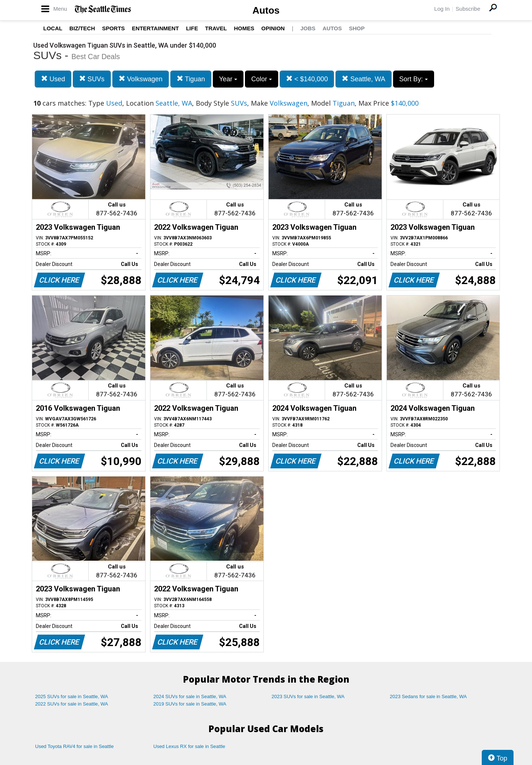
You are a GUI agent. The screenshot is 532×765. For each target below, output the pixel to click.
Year (228, 79)
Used (53, 79)
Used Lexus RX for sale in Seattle (189, 746)
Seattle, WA (363, 79)
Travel (216, 28)
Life (192, 28)
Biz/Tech (82, 28)
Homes (244, 28)
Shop (357, 28)
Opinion (273, 28)
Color (262, 79)
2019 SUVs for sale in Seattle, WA (190, 704)
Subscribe (468, 9)
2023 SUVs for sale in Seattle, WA (308, 696)
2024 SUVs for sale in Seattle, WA (190, 696)
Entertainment (155, 28)
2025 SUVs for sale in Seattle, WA (72, 696)
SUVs (92, 79)
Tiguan (191, 79)
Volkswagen (141, 79)
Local (53, 28)
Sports (113, 28)
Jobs (308, 28)
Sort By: (414, 79)
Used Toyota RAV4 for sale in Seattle (74, 746)
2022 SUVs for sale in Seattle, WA (72, 704)
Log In (442, 9)
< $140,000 (307, 79)
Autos (266, 10)
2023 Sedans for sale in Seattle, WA (428, 696)
